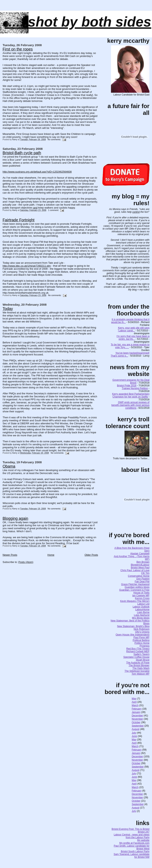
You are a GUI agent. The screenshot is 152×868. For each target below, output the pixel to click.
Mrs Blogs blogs (141, 618)
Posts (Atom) (26, 562)
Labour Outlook (141, 607)
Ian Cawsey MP (141, 596)
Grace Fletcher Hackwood (135, 584)
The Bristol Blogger (139, 665)
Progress (145, 646)
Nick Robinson (142, 629)
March (135, 705)
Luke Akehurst (142, 615)
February (137, 709)
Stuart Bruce (143, 660)
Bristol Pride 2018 (127, 386)
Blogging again (15, 518)
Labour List (143, 604)
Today (8, 309)
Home (51, 555)
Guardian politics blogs (137, 587)
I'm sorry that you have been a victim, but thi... (133, 338)
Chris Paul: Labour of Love (135, 570)
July (134, 733)
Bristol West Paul (140, 568)
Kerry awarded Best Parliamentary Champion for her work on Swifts (131, 395)
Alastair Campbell (140, 554)
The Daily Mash (141, 668)
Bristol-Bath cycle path (22, 153)
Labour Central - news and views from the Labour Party (132, 836)
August (135, 729)
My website (143, 840)
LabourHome (142, 609)
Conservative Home (139, 576)
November (137, 719)
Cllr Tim (145, 573)
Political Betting (141, 640)
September (138, 726)
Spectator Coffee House (136, 657)
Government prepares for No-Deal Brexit (131, 381)
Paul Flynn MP (141, 637)
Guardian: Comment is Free (134, 590)
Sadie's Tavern (141, 654)
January (136, 712)
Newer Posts (10, 555)
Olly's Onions (142, 632)
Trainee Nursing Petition (135, 388)
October (136, 722)
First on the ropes (18, 49)
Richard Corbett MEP (138, 651)
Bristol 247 (144, 832)
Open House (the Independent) (133, 635)
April (134, 702)
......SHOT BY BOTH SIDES (78, 22)
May (134, 699)
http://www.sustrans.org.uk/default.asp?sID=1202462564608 (37, 172)
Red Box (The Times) (138, 649)
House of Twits (141, 593)
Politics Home (142, 643)
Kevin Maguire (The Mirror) (135, 601)
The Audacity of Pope (138, 663)
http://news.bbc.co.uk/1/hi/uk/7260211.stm (27, 266)
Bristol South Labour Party (135, 851)
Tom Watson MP (140, 674)
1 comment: (54, 210)
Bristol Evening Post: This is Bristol (130, 829)
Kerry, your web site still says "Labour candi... (134, 329)
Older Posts (91, 555)
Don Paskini (143, 579)
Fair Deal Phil (142, 582)
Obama (9, 466)
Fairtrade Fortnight (19, 220)
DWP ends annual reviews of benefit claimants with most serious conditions (130, 405)
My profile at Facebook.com (134, 843)
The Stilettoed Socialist (137, 671)
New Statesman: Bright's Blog (133, 626)
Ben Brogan (143, 562)
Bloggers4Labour (140, 565)
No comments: (55, 140)
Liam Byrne (143, 612)
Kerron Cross (142, 598)
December (137, 716)
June (134, 736)
